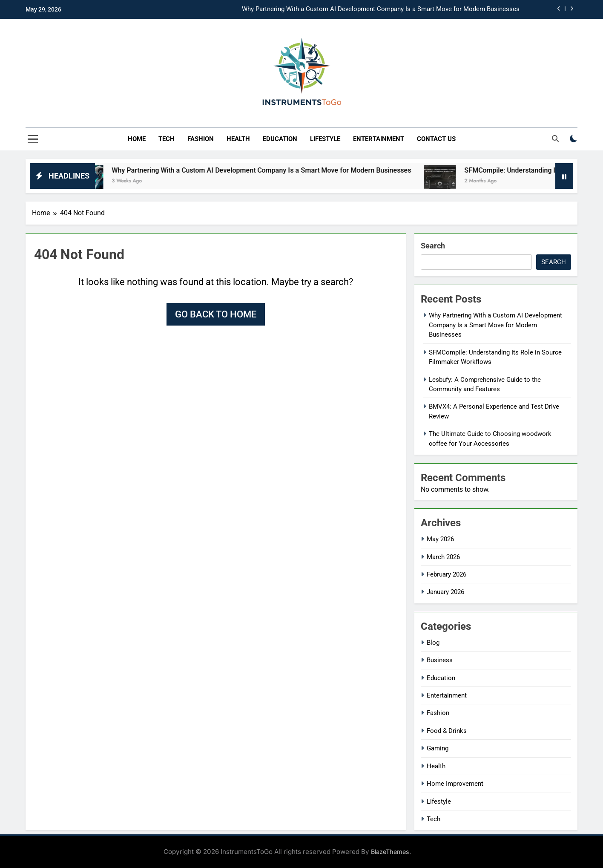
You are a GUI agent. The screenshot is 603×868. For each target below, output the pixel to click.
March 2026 (443, 557)
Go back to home (216, 314)
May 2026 (440, 539)
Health (238, 139)
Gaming (438, 748)
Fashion (201, 139)
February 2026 (447, 574)
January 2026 (445, 592)
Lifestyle (325, 139)
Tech (167, 139)
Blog (433, 643)
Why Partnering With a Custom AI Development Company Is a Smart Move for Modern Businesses (381, 9)
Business (440, 660)
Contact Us (436, 139)
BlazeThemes (390, 852)
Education (280, 139)
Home (137, 139)
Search (433, 246)
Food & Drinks (447, 731)
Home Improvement (455, 784)
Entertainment (379, 139)
